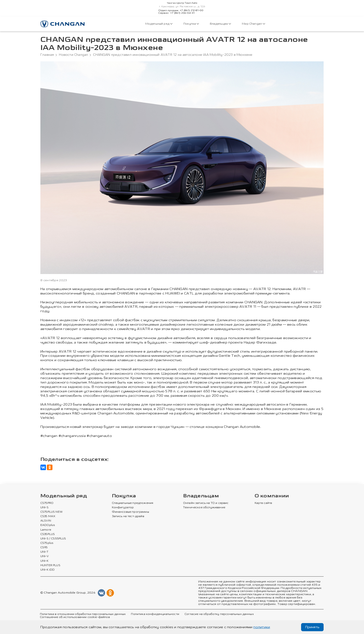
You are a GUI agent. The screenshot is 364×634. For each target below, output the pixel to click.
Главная (47, 55)
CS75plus (47, 543)
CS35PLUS (48, 534)
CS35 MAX (48, 516)
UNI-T (44, 552)
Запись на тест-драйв (128, 516)
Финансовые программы (130, 512)
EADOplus (48, 525)
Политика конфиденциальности (155, 614)
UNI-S (44, 508)
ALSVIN (46, 521)
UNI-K (44, 561)
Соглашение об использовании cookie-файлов (75, 617)
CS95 (44, 548)
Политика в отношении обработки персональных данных (83, 614)
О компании (272, 496)
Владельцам (220, 24)
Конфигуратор (123, 508)
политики (262, 627)
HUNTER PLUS (50, 565)
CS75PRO (47, 503)
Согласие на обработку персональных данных (219, 614)
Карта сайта (263, 503)
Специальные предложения (133, 503)
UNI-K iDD (48, 570)
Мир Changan (253, 24)
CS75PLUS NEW (52, 512)
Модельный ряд (159, 24)
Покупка (191, 24)
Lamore (46, 530)
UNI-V (45, 556)
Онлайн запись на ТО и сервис (206, 503)
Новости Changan (73, 55)
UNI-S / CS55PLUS (53, 539)
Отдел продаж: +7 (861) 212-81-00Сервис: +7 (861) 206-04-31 (181, 12)
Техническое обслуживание (204, 508)
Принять (312, 627)
